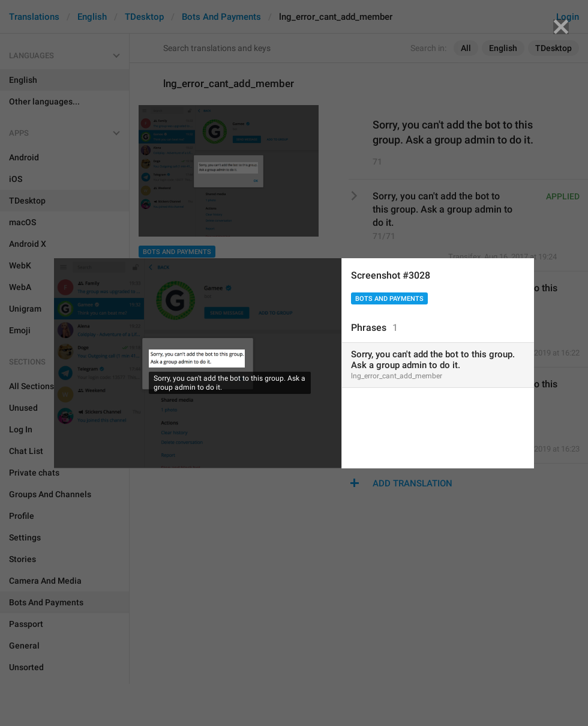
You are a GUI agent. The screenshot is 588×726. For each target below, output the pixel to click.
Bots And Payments (389, 299)
